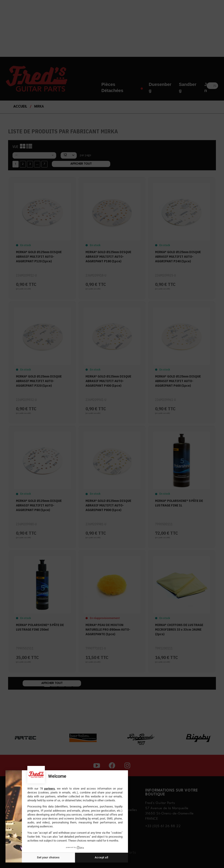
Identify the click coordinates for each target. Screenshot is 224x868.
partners (50, 789)
